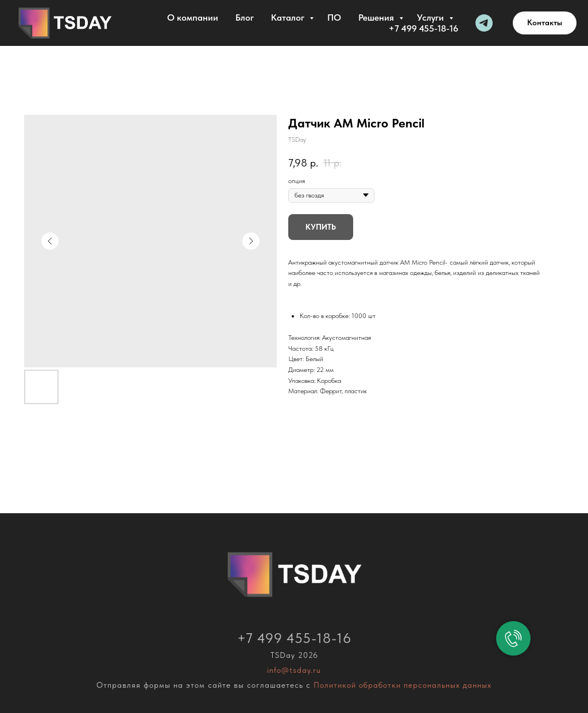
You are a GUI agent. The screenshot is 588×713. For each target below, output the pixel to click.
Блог (245, 18)
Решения (377, 18)
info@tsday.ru (294, 670)
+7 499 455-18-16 (423, 28)
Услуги (432, 18)
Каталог (289, 18)
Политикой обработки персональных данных (403, 685)
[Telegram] (484, 23)
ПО (334, 18)
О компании (193, 18)
